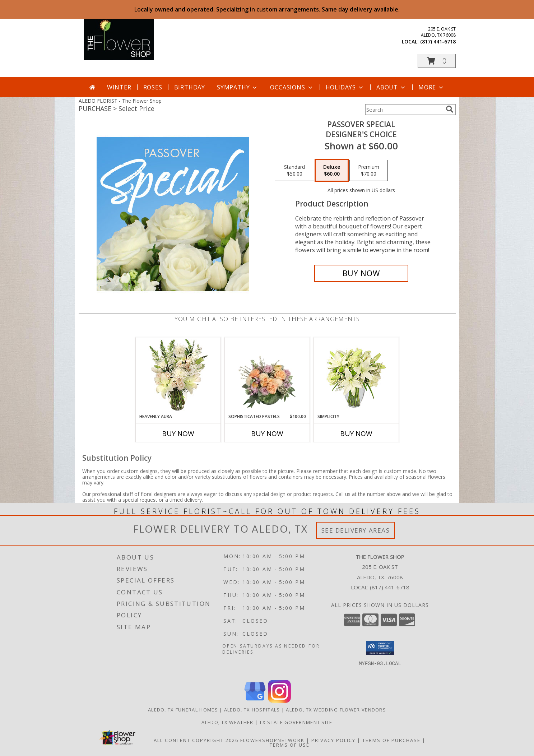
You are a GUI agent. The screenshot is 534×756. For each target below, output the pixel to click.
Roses (153, 87)
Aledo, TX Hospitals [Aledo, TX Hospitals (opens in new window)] (252, 710)
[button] (437, 61)
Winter (119, 87)
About (391, 87)
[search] (450, 109)
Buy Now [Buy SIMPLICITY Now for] (356, 433)
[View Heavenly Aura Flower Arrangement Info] (178, 375)
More (431, 87)
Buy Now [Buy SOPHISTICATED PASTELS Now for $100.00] (267, 433)
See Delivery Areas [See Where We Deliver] (356, 530)
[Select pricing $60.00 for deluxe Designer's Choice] (332, 171)
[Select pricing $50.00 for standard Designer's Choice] (294, 171)
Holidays (345, 87)
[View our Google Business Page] (255, 701)
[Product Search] (404, 110)
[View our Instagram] (279, 701)
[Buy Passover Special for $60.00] (361, 273)
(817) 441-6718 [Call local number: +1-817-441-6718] (438, 41)
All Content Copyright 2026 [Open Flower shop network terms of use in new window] (196, 740)
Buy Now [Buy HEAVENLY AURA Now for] (178, 433)
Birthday (190, 87)
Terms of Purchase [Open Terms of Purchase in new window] (391, 740)
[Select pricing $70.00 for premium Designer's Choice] (369, 171)
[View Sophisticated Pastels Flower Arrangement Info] (267, 375)
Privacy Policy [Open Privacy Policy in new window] (333, 740)
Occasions (292, 87)
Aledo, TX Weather (227, 722)
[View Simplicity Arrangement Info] (356, 375)
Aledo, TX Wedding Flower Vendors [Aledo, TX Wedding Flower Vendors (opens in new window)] (336, 710)
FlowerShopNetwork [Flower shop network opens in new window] (272, 740)
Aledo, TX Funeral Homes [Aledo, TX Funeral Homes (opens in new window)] (183, 710)
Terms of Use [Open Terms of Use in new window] (290, 745)
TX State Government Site (296, 722)
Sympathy (238, 87)
